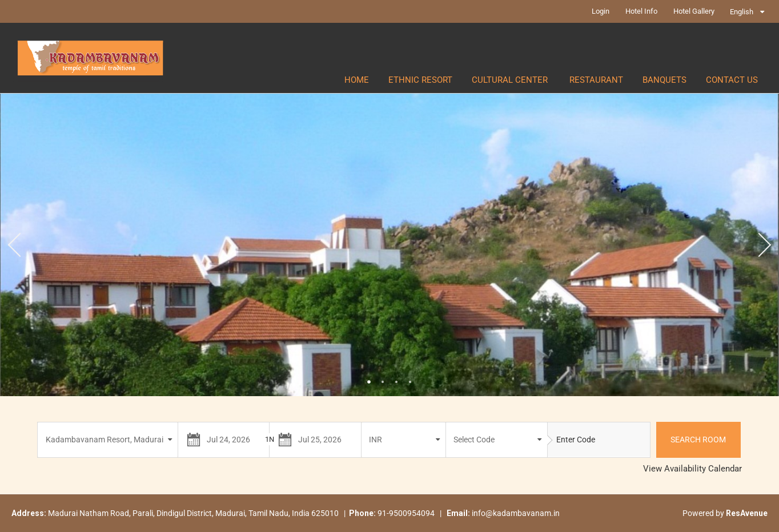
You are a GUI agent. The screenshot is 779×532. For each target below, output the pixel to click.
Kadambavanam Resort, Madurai (105, 440)
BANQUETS (664, 80)
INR (376, 440)
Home (357, 80)
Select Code (474, 440)
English (742, 12)
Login (601, 11)
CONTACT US (732, 80)
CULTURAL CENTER (511, 80)
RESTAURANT (596, 80)
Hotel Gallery (694, 11)
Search (698, 440)
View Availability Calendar (692, 469)
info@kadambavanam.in (516, 513)
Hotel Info (641, 11)
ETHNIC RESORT (420, 80)
